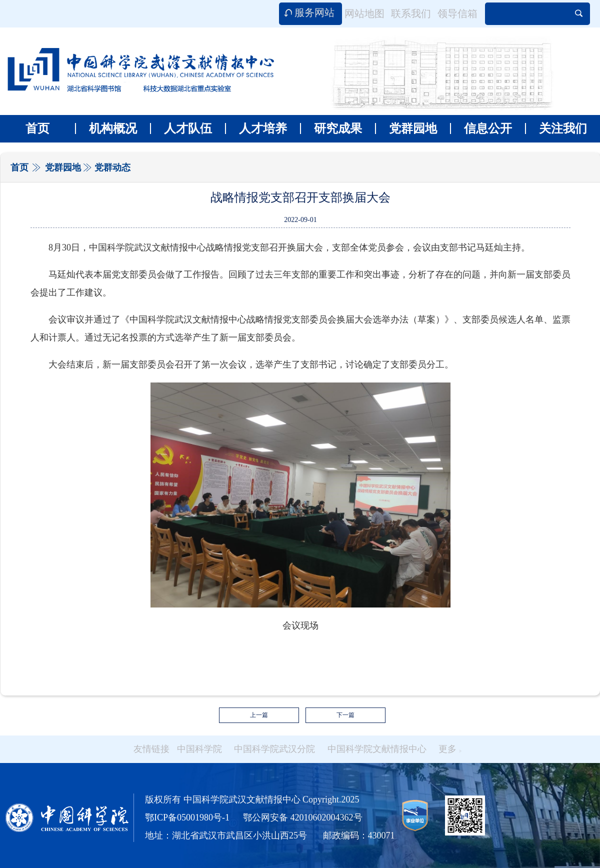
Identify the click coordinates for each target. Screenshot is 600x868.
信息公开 (481, 128)
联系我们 (411, 13)
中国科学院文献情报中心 (377, 749)
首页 (37, 128)
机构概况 (106, 128)
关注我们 (556, 128)
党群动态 (112, 167)
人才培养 (256, 128)
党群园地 (406, 128)
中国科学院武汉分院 (274, 749)
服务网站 (314, 12)
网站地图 (364, 13)
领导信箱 (457, 13)
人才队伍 (181, 128)
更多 (450, 749)
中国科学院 (199, 749)
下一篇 (345, 715)
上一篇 (259, 715)
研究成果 (331, 128)
